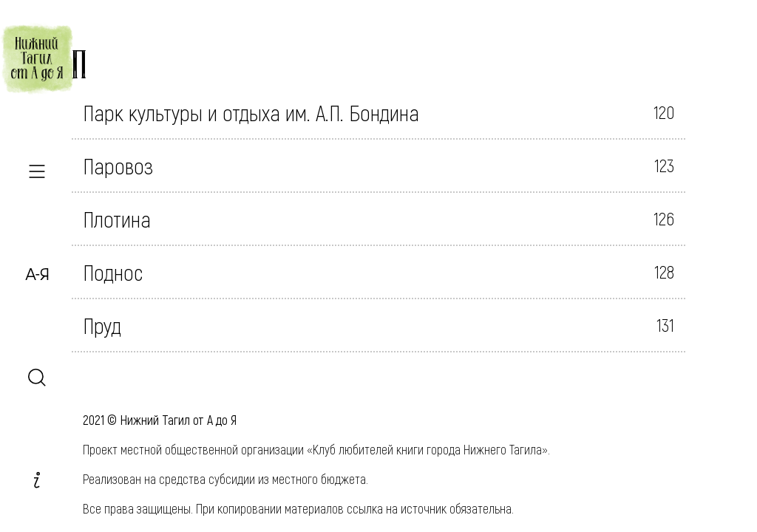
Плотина (117, 219)
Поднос (113, 272)
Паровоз (118, 166)
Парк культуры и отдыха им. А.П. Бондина (251, 112)
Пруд (102, 325)
